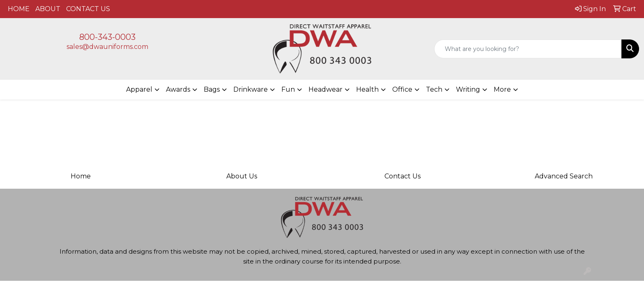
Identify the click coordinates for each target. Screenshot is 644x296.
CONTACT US (88, 9)
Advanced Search (564, 176)
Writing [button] (468, 89)
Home (81, 176)
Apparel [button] (139, 89)
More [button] (502, 89)
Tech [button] (434, 89)
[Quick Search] (528, 49)
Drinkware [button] (251, 89)
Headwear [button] (325, 89)
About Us (242, 176)
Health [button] (367, 89)
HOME (19, 9)
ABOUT (48, 9)
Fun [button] (288, 89)
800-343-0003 (107, 37)
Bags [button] (212, 89)
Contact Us (402, 176)
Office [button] (402, 89)
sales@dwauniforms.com (107, 47)
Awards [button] (178, 89)
